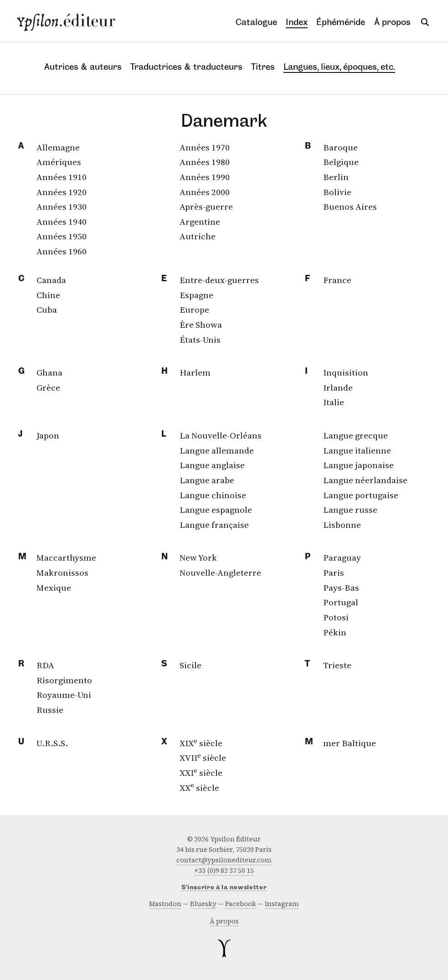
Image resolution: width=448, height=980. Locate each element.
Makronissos (62, 573)
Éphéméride (341, 22)
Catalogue (256, 22)
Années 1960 (62, 251)
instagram (282, 904)
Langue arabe (207, 480)
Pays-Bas (341, 588)
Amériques (59, 162)
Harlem (195, 372)
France (337, 280)
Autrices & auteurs (83, 67)
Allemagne (58, 147)
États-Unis (200, 340)
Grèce (48, 387)
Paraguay (342, 557)
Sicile (191, 665)
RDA (45, 665)
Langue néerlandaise (365, 480)
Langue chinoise (213, 495)
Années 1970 (205, 147)
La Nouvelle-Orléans (221, 435)
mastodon (165, 904)
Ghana (49, 372)
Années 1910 (62, 177)
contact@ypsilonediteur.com (224, 860)
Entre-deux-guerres (219, 280)
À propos (392, 22)
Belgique (341, 162)
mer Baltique (350, 743)
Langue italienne (357, 450)
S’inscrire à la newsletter (224, 888)
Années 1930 (62, 206)
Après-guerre (206, 206)
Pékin (335, 632)
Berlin (336, 177)
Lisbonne (342, 525)
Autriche (198, 236)
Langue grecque (355, 435)
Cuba (47, 309)
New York (198, 557)
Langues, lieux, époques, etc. (339, 67)
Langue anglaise (212, 465)
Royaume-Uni (64, 695)
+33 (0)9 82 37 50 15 (224, 871)
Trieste (337, 665)
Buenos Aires (350, 206)
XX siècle (199, 788)
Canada (51, 280)
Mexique (54, 588)
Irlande (338, 387)
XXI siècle (201, 773)
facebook (241, 904)
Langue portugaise (361, 495)
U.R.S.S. (52, 743)
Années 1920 (62, 192)
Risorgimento (64, 680)
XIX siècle (201, 743)
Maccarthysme (66, 557)
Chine (48, 295)
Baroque (340, 147)
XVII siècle (203, 758)
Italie (334, 402)
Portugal (341, 602)
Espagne (196, 295)
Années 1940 (62, 222)
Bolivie (337, 192)
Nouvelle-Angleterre (220, 573)
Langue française (214, 525)
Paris (334, 573)
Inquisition (346, 372)
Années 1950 (62, 236)
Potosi (336, 617)
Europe (194, 309)
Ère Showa (201, 325)
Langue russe (350, 510)
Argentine (200, 222)
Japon (48, 435)
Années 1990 (205, 177)
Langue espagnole (216, 510)
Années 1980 (205, 162)
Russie (50, 710)
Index (297, 22)
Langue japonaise (358, 465)
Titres (263, 67)
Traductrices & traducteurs (186, 67)
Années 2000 (205, 192)
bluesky (203, 904)
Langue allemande (217, 450)
